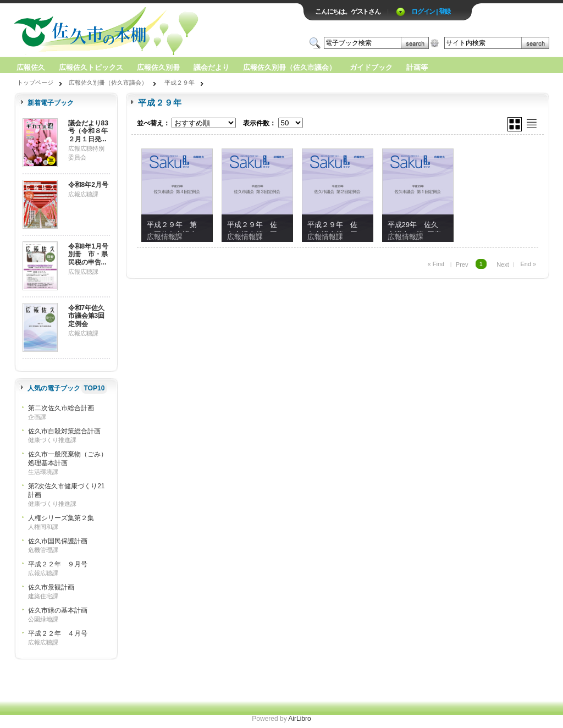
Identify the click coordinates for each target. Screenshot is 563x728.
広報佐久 (31, 67)
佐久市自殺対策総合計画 (64, 431)
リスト (532, 124)
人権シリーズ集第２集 (61, 518)
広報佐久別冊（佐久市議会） (289, 67)
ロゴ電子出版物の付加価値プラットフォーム (142, 31)
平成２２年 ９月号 (58, 564)
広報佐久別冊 (158, 67)
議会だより (211, 67)
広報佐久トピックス (91, 67)
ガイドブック (371, 67)
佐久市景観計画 (51, 587)
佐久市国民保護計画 (58, 541)
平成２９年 (180, 82)
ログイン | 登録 (431, 12)
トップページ (35, 82)
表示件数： (260, 123)
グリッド (515, 124)
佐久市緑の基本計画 (58, 610)
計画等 (417, 67)
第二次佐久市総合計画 (61, 408)
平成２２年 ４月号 (58, 633)
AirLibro (299, 719)
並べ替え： (153, 123)
